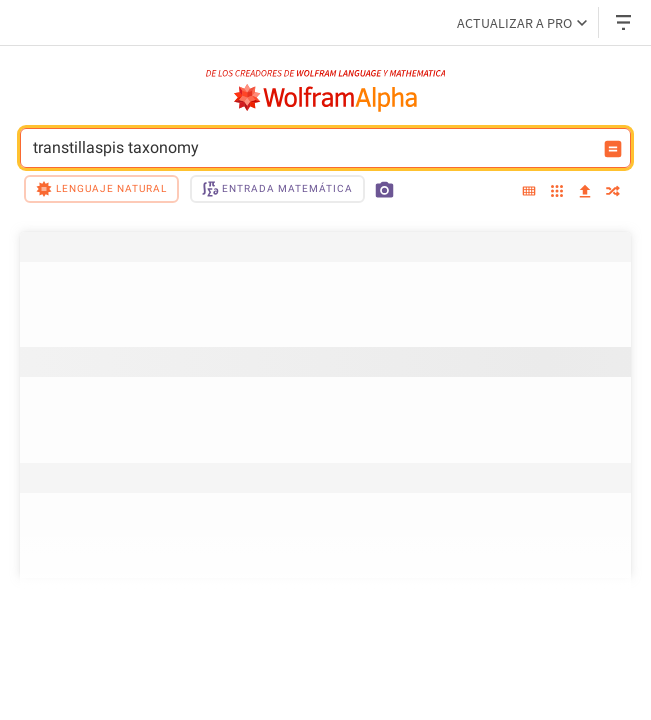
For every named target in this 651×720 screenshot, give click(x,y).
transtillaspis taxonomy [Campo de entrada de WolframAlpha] (312, 148)
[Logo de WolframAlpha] (326, 98)
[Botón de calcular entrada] (613, 149)
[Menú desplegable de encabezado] (625, 22)
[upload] (585, 192)
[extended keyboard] (529, 192)
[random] (613, 192)
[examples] (557, 192)
